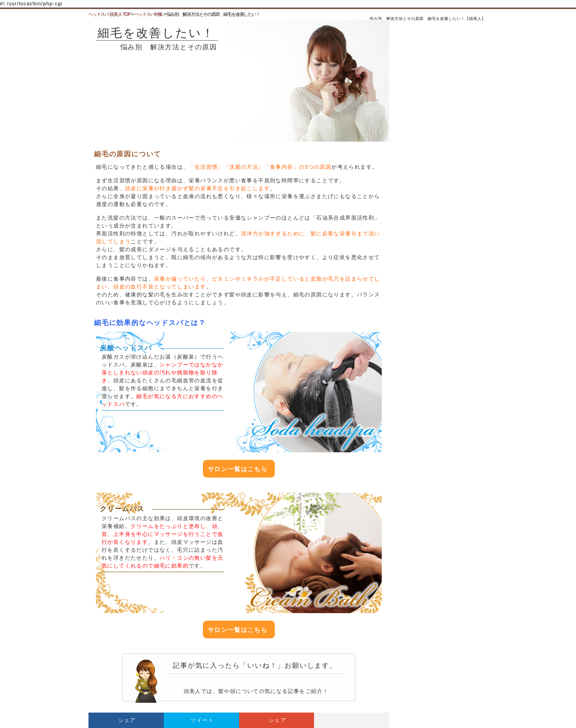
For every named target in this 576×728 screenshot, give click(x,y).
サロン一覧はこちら (238, 469)
